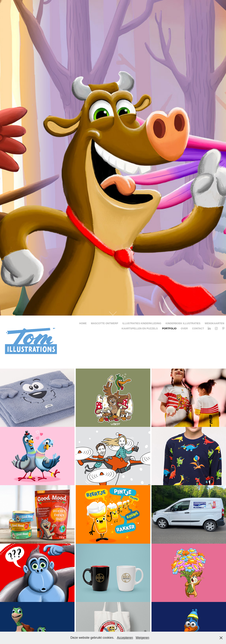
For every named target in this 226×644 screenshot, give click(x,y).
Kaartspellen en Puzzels (140, 328)
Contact (198, 328)
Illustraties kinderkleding (142, 323)
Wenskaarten (215, 323)
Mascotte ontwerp (105, 323)
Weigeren (142, 638)
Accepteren (125, 638)
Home (83, 323)
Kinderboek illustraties (183, 323)
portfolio (169, 328)
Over (184, 328)
